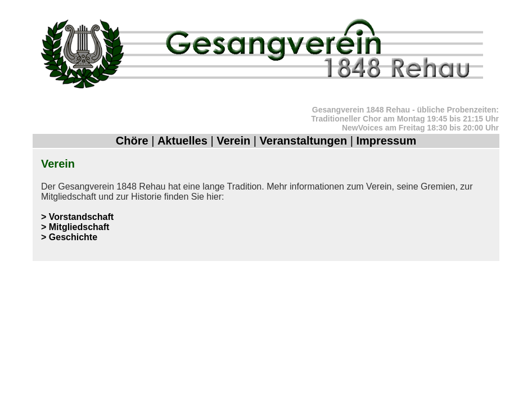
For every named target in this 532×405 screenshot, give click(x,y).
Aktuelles (182, 141)
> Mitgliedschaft (75, 227)
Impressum (386, 141)
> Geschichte (69, 237)
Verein (233, 141)
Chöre (132, 141)
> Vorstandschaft (77, 217)
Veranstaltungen (304, 141)
